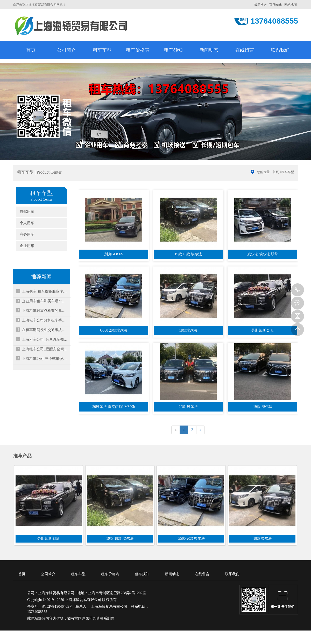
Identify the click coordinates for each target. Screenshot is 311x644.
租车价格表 (138, 50)
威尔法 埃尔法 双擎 (263, 254)
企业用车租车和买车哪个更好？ (45, 301)
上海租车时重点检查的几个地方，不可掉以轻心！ (45, 311)
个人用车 (27, 223)
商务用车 (27, 234)
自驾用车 (27, 212)
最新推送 (260, 5)
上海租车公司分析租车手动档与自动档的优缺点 (45, 320)
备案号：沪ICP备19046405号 (50, 607)
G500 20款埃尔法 (114, 330)
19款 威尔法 (263, 407)
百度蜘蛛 (275, 5)
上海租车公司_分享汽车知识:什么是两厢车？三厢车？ (45, 340)
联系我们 (280, 50)
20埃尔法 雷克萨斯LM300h (114, 407)
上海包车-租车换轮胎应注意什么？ (45, 292)
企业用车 (27, 246)
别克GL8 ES (114, 254)
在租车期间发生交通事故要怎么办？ (45, 330)
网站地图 (291, 5)
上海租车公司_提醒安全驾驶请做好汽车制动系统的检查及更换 (45, 349)
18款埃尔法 (188, 330)
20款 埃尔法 (188, 407)
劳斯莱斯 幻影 (263, 330)
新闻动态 (209, 50)
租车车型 (102, 50)
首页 (31, 50)
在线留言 (245, 50)
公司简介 (66, 50)
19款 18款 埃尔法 (188, 254)
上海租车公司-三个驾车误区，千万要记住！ (45, 359)
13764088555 (298, 290)
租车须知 (173, 50)
